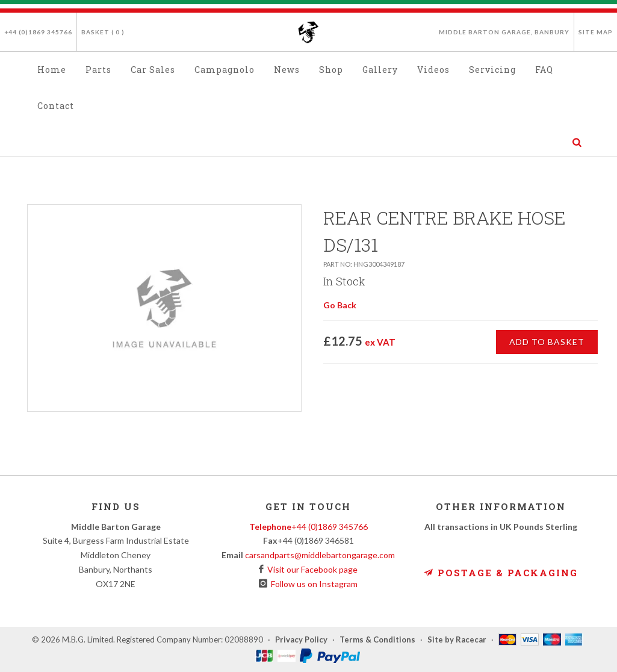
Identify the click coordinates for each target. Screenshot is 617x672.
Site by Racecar (457, 639)
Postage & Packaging (501, 573)
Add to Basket (547, 342)
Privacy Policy (301, 639)
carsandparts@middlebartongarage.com (320, 555)
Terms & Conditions (377, 639)
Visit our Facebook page (311, 569)
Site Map (596, 32)
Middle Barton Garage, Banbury (504, 32)
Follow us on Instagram (312, 584)
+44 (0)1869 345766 (38, 32)
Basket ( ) (103, 32)
